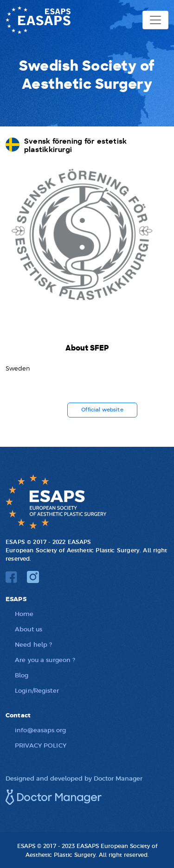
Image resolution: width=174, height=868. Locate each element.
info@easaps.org (40, 730)
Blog (22, 675)
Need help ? (33, 644)
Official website (102, 410)
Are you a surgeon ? (45, 659)
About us (29, 629)
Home (24, 613)
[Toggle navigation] (155, 20)
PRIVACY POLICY (41, 745)
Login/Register (37, 690)
